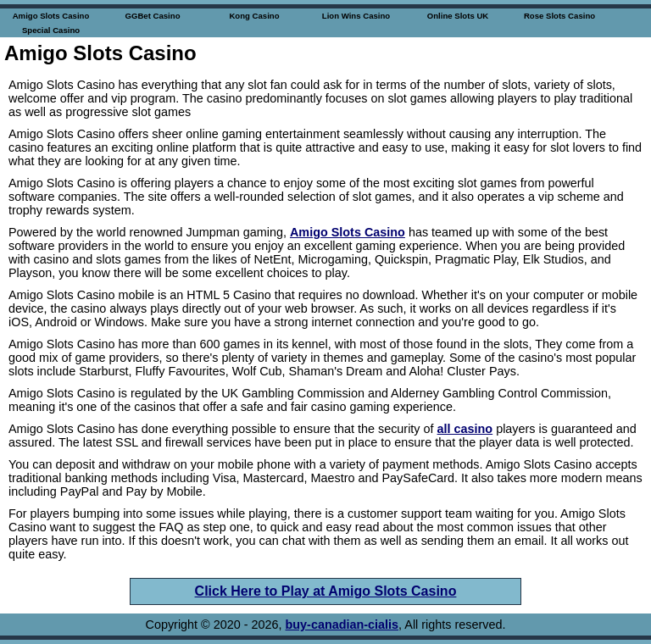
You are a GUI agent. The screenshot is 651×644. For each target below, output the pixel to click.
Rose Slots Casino (559, 16)
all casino (465, 429)
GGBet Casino (152, 16)
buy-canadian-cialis (342, 625)
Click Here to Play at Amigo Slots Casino (326, 591)
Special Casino (51, 30)
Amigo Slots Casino (51, 16)
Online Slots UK (458, 16)
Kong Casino (254, 16)
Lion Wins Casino (356, 16)
